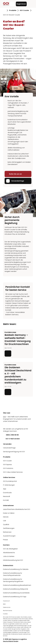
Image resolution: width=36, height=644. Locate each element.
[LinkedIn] (5, 425)
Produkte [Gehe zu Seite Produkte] (13, 10)
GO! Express (7, 465)
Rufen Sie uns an (14, 174)
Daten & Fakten (9, 513)
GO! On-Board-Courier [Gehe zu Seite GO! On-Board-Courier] (12, 15)
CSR (5, 521)
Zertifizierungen (9, 528)
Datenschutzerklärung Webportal (16, 589)
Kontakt (6, 500)
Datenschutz (7, 607)
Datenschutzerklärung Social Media (16, 593)
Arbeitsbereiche (9, 553)
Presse (5, 540)
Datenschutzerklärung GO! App (15, 597)
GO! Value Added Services (13, 472)
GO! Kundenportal (10, 481)
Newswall (6, 496)
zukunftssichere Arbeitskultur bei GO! (17, 509)
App (5, 489)
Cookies (5, 614)
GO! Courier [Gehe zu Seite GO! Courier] (24, 10)
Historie (6, 517)
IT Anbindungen (9, 485)
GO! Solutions (8, 468)
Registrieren (21, 4)
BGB (4, 604)
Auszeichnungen (9, 536)
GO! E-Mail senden (11, 439)
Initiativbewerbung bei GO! (13, 560)
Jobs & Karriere (9, 556)
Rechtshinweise (8, 611)
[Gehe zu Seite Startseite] (4, 10)
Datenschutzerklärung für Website (16, 569)
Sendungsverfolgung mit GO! (14, 452)
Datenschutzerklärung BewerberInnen (17, 585)
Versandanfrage (15, 181)
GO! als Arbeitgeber (10, 549)
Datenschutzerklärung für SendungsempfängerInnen (13, 580)
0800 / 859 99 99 (11, 435)
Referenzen (7, 532)
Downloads (7, 493)
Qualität (6, 524)
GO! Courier (7, 461)
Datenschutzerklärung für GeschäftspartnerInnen (13, 574)
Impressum (6, 601)
